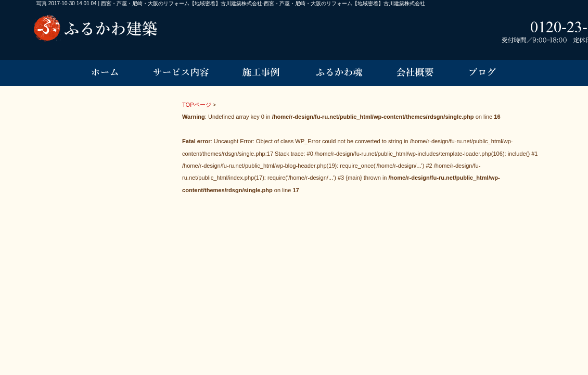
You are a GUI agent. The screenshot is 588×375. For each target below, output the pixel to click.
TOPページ (197, 105)
